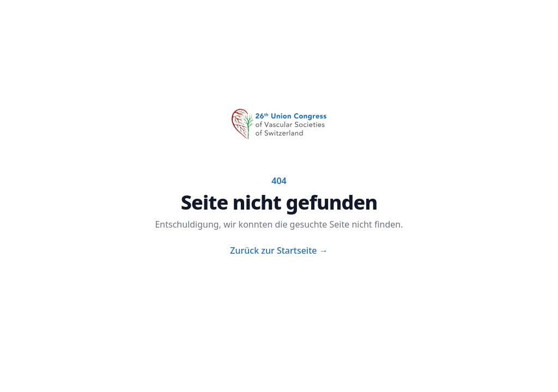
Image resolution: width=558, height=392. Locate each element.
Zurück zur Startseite (279, 250)
